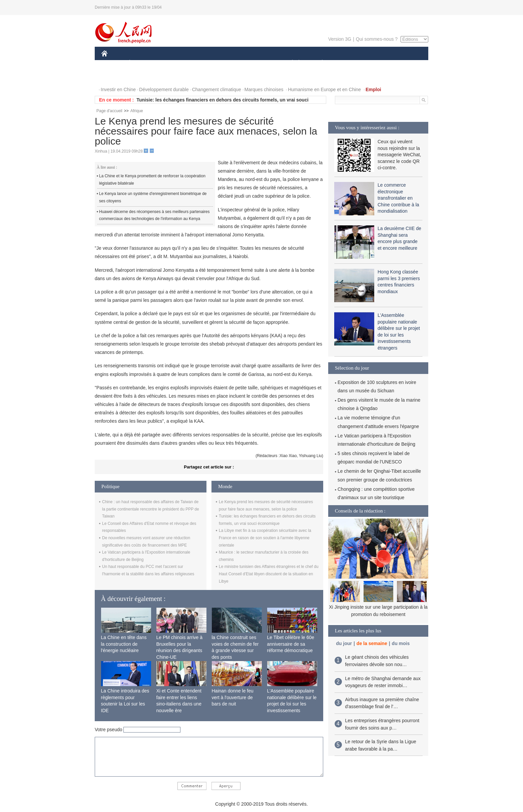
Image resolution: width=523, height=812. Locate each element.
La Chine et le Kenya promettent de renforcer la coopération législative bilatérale (152, 180)
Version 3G (340, 39)
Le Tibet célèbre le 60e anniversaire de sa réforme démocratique (291, 644)
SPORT (345, 63)
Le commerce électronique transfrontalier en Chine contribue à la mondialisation (398, 198)
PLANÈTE (319, 63)
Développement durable (164, 89)
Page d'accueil (109, 111)
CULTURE (259, 63)
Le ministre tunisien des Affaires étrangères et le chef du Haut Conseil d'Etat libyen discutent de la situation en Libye (269, 574)
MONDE (172, 63)
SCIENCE (230, 63)
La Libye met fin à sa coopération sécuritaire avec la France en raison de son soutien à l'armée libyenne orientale (265, 538)
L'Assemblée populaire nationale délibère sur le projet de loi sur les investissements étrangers (292, 704)
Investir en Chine (118, 89)
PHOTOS (405, 63)
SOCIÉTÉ (289, 63)
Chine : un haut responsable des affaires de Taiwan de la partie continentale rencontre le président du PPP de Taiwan (151, 509)
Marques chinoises (264, 89)
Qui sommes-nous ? (377, 39)
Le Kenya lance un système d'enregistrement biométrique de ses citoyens (153, 197)
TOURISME (374, 63)
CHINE (113, 63)
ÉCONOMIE (142, 63)
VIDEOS (115, 76)
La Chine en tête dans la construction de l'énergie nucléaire (124, 644)
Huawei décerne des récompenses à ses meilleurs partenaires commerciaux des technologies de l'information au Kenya (154, 215)
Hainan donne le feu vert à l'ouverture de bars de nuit (233, 697)
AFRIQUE (200, 63)
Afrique (137, 111)
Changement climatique (217, 89)
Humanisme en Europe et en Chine (324, 89)
